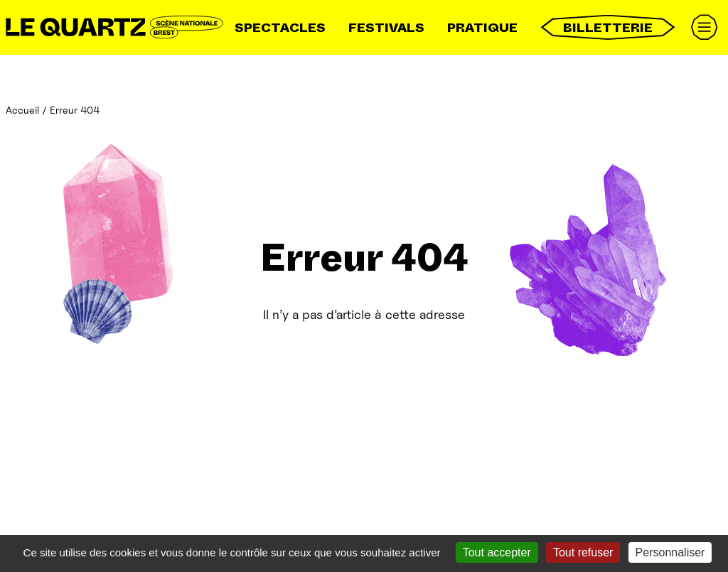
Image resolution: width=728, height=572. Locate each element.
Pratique (482, 28)
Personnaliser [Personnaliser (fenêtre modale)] (670, 552)
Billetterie (608, 27)
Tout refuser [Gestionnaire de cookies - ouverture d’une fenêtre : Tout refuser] (583, 552)
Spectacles (280, 28)
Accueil (22, 110)
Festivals (386, 28)
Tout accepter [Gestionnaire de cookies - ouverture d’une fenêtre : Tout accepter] (497, 552)
